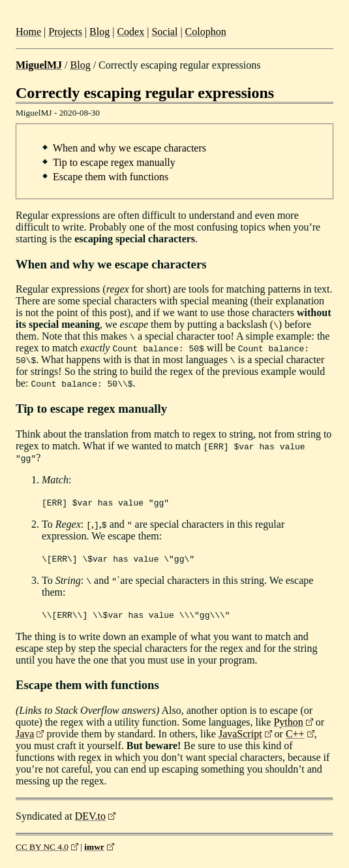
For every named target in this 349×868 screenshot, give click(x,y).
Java (25, 734)
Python (288, 722)
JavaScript (240, 734)
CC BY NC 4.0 (42, 847)
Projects (65, 32)
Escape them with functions (111, 177)
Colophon (206, 32)
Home (28, 32)
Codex (130, 32)
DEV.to (90, 816)
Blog (99, 32)
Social (164, 32)
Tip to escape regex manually (114, 162)
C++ (295, 734)
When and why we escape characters (129, 148)
